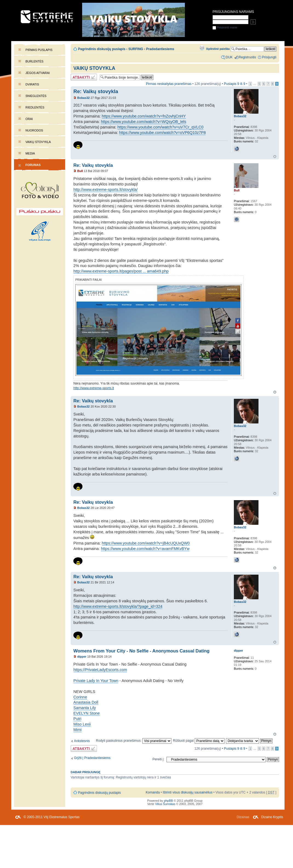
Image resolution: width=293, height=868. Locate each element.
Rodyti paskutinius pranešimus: (134, 741)
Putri (77, 719)
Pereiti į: (158, 759)
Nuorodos (34, 130)
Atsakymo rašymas (84, 77)
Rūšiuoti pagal (199, 741)
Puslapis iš (235, 84)
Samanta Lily (85, 708)
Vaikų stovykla (38, 142)
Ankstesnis (82, 741)
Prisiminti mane (225, 27)
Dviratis (32, 84)
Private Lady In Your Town (96, 681)
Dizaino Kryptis (272, 817)
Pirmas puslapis (39, 50)
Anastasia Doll (86, 702)
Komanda (153, 792)
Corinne (80, 697)
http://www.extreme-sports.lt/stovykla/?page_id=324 (118, 606)
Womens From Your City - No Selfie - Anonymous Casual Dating (141, 651)
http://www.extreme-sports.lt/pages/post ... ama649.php (121, 271)
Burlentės (35, 61)
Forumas (33, 165)
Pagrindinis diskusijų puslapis (102, 49)
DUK (229, 57)
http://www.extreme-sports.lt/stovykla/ (106, 190)
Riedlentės (35, 107)
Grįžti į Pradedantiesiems (92, 758)
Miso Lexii (82, 724)
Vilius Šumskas (165, 804)
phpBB (169, 801)
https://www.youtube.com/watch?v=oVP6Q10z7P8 (163, 133)
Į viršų (275, 157)
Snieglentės (36, 96)
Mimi (77, 730)
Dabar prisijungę (86, 772)
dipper (82, 657)
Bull (80, 171)
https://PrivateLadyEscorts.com (100, 670)
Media (30, 153)
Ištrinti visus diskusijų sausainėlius (188, 792)
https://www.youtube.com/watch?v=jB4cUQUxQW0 (146, 543)
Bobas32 (84, 98)
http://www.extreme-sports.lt (94, 388)
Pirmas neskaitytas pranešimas (169, 84)
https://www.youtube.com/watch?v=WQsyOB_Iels (143, 122)
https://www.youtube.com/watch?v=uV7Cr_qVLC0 (160, 127)
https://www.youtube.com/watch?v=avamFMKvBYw (145, 549)
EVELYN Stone (87, 713)
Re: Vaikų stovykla (96, 91)
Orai (29, 119)
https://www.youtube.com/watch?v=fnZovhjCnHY (144, 116)
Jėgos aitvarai (38, 73)
